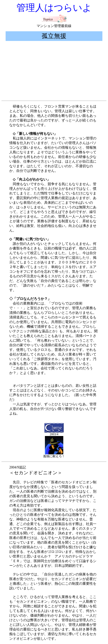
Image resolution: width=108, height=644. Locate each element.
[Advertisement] (55, 72)
